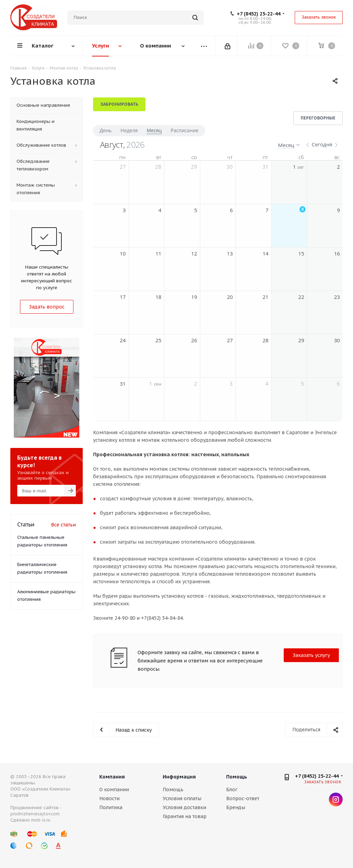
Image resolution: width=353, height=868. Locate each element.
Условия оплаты (182, 798)
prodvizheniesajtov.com (35, 814)
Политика (111, 807)
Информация (179, 777)
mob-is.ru (41, 820)
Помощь (173, 789)
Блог (232, 789)
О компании (114, 789)
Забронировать (119, 104)
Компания (112, 777)
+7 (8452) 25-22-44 (259, 14)
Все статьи (63, 525)
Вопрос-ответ (243, 798)
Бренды (236, 807)
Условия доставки (184, 807)
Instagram (336, 799)
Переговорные (318, 118)
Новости (109, 798)
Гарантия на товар (185, 816)
